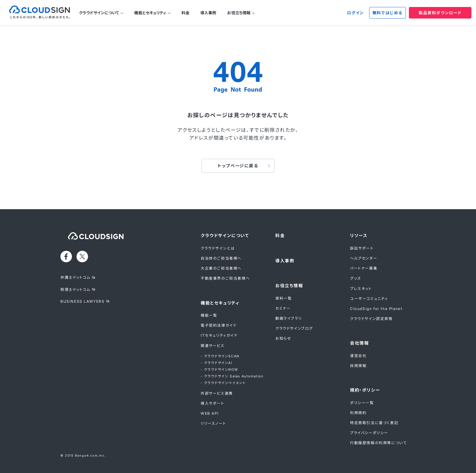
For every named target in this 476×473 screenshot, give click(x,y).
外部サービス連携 (217, 393)
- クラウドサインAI (217, 363)
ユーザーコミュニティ (369, 299)
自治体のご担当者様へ (221, 258)
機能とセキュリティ (150, 13)
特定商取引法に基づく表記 (374, 423)
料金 (185, 13)
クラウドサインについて (99, 13)
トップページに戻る (238, 166)
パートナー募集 (364, 268)
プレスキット (361, 289)
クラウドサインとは (218, 248)
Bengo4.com (86, 455)
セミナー (283, 308)
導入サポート (212, 403)
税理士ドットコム (75, 289)
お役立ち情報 (239, 13)
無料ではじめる (388, 13)
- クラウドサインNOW (219, 369)
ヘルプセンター (364, 258)
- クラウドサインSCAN (220, 356)
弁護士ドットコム (75, 277)
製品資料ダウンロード (440, 13)
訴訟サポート (362, 248)
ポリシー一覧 (362, 403)
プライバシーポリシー (369, 433)
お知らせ (283, 338)
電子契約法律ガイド (219, 325)
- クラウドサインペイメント (223, 383)
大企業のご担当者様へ (221, 268)
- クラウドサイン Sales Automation (232, 376)
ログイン (355, 13)
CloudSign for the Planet (376, 309)
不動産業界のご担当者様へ (225, 278)
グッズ (355, 278)
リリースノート (213, 423)
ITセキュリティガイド (219, 335)
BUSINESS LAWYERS (83, 301)
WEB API (210, 413)
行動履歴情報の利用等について (378, 443)
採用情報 (358, 366)
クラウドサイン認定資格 (371, 319)
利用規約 (358, 413)
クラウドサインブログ (294, 328)
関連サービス (213, 346)
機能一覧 (209, 315)
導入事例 (208, 13)
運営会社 (358, 356)
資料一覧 (284, 298)
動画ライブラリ (289, 318)
